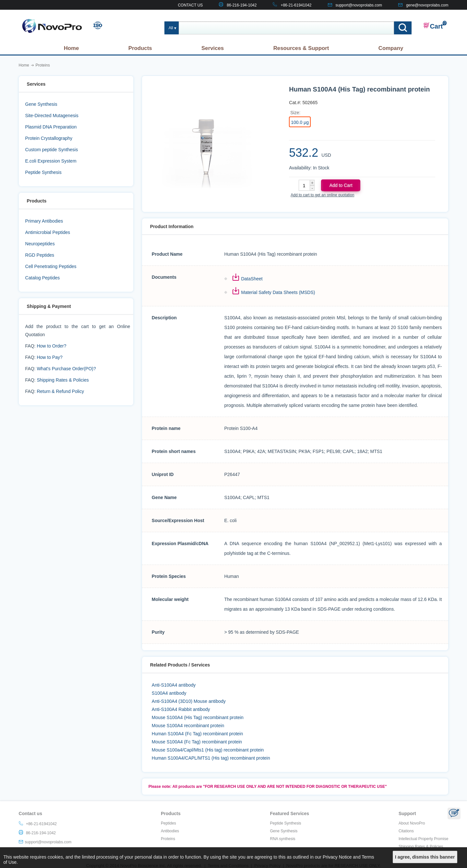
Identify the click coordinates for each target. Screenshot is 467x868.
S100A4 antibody (169, 693)
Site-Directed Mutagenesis (52, 116)
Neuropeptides (40, 244)
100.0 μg (300, 122)
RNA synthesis (283, 839)
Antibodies (170, 831)
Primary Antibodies (44, 221)
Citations (406, 831)
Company (391, 48)
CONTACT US (190, 5)
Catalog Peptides (43, 278)
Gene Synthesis (41, 104)
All (171, 28)
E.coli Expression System (51, 161)
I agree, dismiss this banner (425, 857)
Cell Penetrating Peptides (51, 266)
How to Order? (51, 346)
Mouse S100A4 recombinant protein (188, 726)
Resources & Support (301, 48)
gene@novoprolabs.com (427, 5)
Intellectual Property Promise (423, 839)
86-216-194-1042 (242, 5)
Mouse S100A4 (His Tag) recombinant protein (198, 717)
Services (213, 48)
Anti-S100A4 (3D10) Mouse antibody (189, 701)
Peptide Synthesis (43, 172)
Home (72, 48)
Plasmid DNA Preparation (51, 127)
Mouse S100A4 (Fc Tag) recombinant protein (197, 742)
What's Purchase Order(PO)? (66, 369)
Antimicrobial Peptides (48, 232)
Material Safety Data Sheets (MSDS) (278, 292)
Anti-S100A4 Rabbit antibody (181, 709)
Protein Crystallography (49, 138)
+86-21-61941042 (296, 5)
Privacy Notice (337, 857)
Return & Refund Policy (60, 391)
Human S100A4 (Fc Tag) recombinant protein (197, 734)
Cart (433, 26)
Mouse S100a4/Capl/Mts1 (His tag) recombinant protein (208, 750)
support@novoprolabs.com (359, 5)
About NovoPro (412, 823)
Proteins (168, 839)
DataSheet (252, 279)
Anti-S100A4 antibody (174, 685)
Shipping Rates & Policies (63, 380)
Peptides (168, 823)
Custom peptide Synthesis (52, 150)
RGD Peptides (40, 255)
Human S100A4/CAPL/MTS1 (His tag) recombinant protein (211, 758)
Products (140, 48)
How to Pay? (49, 357)
